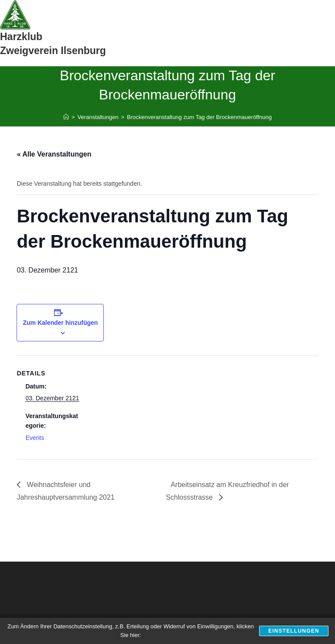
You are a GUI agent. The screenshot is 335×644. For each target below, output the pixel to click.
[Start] (66, 117)
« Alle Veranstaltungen (54, 154)
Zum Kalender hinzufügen (60, 323)
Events (35, 438)
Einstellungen (294, 631)
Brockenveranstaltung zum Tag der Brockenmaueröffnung (199, 117)
